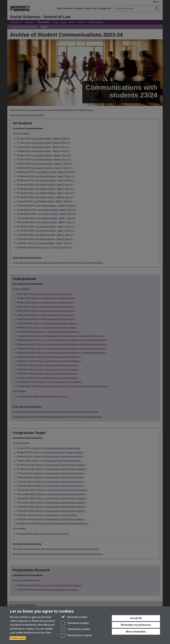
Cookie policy (18, 638)
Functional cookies (75, 623)
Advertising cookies (75, 629)
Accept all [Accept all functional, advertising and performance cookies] (136, 618)
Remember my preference (136, 625)
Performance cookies (76, 636)
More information (136, 632)
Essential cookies (74, 617)
